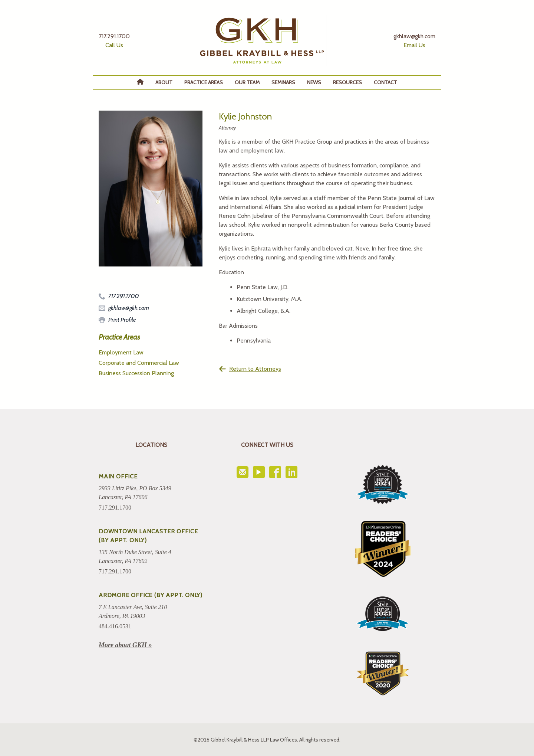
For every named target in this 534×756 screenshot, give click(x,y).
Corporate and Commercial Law (139, 363)
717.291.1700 (115, 508)
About (164, 82)
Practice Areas (204, 82)
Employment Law (121, 352)
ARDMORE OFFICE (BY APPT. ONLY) (151, 595)
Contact (385, 82)
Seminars (283, 82)
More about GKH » (125, 645)
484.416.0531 (115, 626)
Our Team (247, 82)
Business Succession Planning (136, 373)
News (314, 82)
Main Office (118, 476)
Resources (347, 82)
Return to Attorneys (250, 369)
